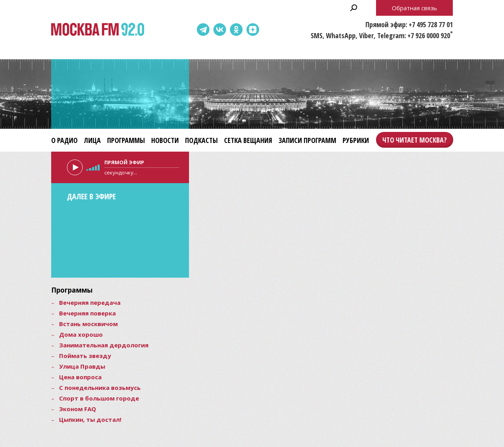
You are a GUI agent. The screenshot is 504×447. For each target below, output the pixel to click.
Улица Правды (82, 366)
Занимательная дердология (104, 345)
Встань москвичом (88, 324)
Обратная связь (414, 8)
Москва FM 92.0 (98, 30)
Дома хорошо (81, 334)
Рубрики (356, 140)
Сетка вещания (248, 140)
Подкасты (201, 140)
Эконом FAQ (78, 409)
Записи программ (307, 140)
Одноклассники (236, 30)
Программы (126, 140)
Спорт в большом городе (99, 398)
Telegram (203, 30)
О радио (64, 140)
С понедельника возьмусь (100, 388)
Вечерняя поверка (87, 313)
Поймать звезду (85, 356)
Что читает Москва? (415, 140)
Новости (165, 140)
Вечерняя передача (90, 302)
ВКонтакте (220, 30)
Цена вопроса (80, 377)
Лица (92, 140)
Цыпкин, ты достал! (90, 419)
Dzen (253, 30)
